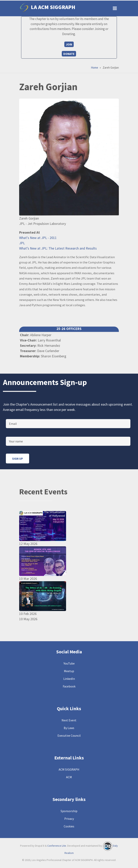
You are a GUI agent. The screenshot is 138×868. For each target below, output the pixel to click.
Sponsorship (69, 811)
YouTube (69, 663)
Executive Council (69, 735)
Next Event (69, 720)
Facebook (69, 686)
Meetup (69, 671)
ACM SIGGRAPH (69, 769)
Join (69, 44)
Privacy (69, 819)
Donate (69, 54)
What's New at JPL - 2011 (38, 238)
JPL (22, 243)
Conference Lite (57, 846)
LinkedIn (69, 679)
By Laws (69, 728)
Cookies (69, 826)
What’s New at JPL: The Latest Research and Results (58, 248)
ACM (69, 777)
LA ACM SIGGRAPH (53, 7)
